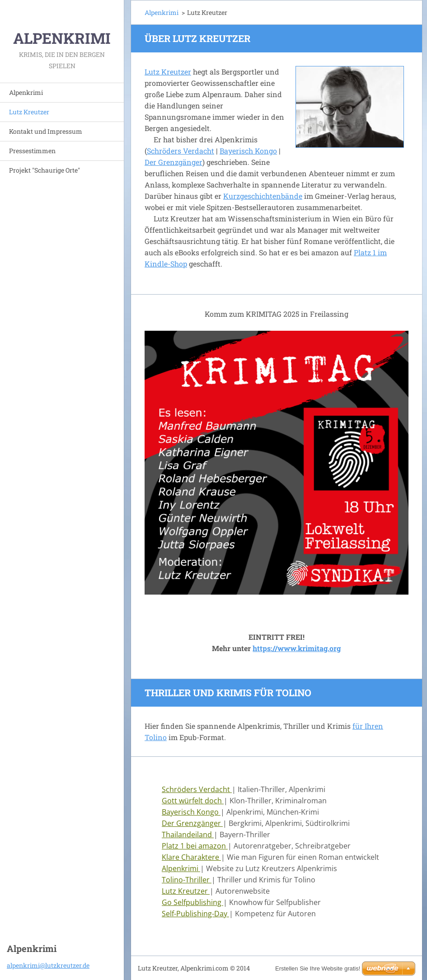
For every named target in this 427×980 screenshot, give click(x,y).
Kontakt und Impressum (46, 131)
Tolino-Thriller (187, 880)
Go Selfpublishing (192, 902)
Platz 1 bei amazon (195, 846)
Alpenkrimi (26, 92)
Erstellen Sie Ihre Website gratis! (318, 968)
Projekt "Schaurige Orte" (45, 170)
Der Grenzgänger (174, 162)
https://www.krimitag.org (297, 648)
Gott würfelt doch (193, 801)
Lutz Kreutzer (29, 112)
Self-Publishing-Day (195, 914)
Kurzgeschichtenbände (263, 196)
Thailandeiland (188, 835)
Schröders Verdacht (181, 151)
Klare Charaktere (191, 857)
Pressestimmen (32, 151)
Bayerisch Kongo (248, 151)
